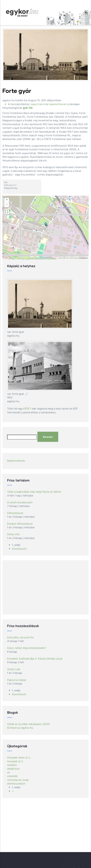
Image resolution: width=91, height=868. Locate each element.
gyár (25, 108)
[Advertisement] (45, 587)
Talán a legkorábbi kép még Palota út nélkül (34, 492)
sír (9, 773)
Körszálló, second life (20, 638)
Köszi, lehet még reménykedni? (27, 648)
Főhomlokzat (15, 513)
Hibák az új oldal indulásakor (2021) (28, 724)
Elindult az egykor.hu (20, 728)
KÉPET (27, 409)
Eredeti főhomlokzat (20, 524)
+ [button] (7, 200)
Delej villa (13, 534)
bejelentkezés (58, 104)
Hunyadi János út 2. (19, 758)
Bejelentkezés (16, 461)
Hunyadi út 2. (15, 762)
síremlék (12, 776)
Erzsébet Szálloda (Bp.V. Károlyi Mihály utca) (35, 659)
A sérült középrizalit (20, 503)
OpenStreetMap (72, 258)
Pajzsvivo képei (17, 680)
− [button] (7, 205)
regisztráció (38, 104)
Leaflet (60, 258)
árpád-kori (13, 769)
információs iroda (18, 780)
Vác (31, 108)
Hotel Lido (14, 670)
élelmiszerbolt (16, 784)
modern (12, 765)
